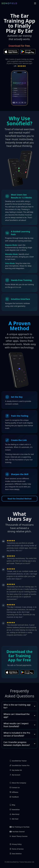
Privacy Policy (16, 844)
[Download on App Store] (11, 52)
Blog (12, 805)
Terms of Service (17, 849)
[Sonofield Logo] (9, 3)
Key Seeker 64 (16, 770)
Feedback (14, 797)
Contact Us (15, 787)
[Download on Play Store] (28, 52)
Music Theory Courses (19, 836)
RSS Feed (14, 819)
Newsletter (15, 810)
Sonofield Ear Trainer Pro (19, 765)
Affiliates (14, 792)
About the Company (18, 783)
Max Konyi (14, 814)
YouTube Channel (17, 832)
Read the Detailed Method (19, 499)
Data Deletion (16, 854)
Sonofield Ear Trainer (18, 761)
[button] (35, 3)
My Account (15, 775)
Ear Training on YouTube (19, 827)
